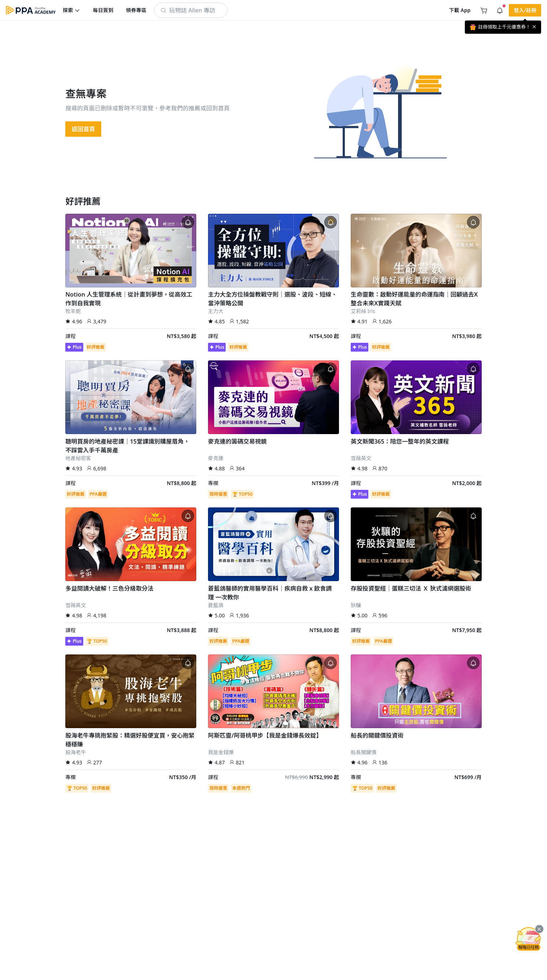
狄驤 (356, 605)
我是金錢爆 (221, 752)
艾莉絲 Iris (363, 311)
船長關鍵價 (364, 752)
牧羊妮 (73, 311)
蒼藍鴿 (216, 605)
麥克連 (216, 458)
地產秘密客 (78, 458)
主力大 (216, 311)
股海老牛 (76, 752)
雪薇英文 (361, 458)
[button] (72, 10)
